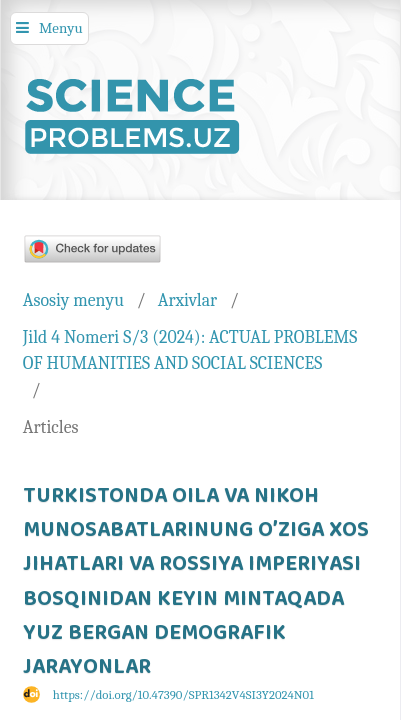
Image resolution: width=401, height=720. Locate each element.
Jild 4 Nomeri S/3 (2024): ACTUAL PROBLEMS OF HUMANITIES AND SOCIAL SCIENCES (190, 350)
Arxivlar (187, 300)
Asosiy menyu (73, 300)
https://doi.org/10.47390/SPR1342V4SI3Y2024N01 (183, 695)
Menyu (61, 28)
